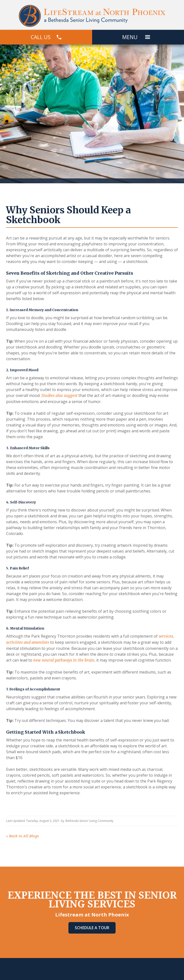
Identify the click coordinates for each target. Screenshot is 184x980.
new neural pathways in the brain (63, 660)
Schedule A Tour (92, 928)
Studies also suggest (59, 396)
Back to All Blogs (22, 836)
